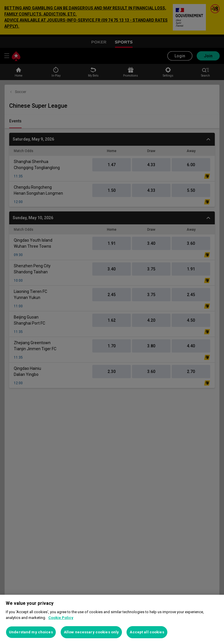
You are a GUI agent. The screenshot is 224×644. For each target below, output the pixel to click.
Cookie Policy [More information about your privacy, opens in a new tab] (61, 618)
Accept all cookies (147, 632)
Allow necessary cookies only (91, 632)
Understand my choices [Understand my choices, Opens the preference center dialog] (31, 632)
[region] (112, 619)
